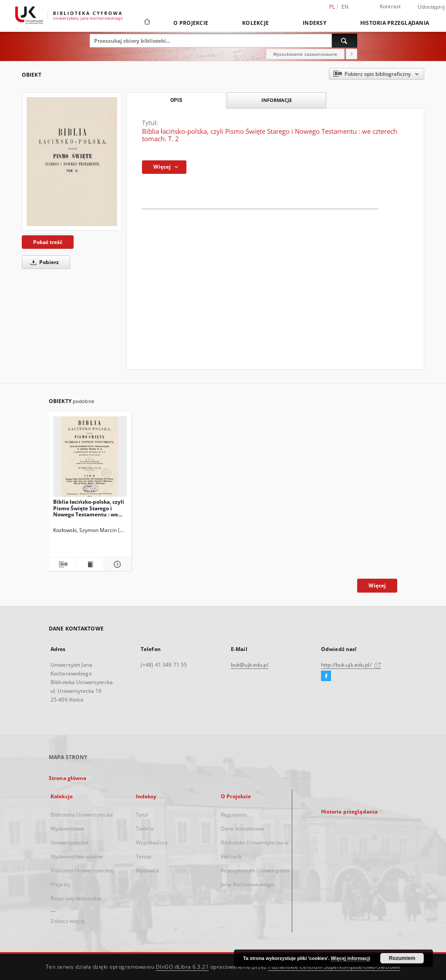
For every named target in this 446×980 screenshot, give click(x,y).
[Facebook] (326, 676)
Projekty (61, 884)
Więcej (377, 585)
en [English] (345, 7)
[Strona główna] (147, 23)
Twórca (145, 829)
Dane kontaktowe (242, 829)
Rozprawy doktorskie (76, 898)
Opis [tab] (176, 100)
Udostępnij (431, 7)
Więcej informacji (351, 958)
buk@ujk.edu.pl (250, 665)
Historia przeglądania (395, 23)
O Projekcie (191, 23)
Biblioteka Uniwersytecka (82, 815)
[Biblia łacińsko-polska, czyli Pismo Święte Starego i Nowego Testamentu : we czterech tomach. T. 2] (72, 162)
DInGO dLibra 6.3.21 (182, 967)
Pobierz (43, 262)
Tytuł (142, 815)
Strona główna (68, 778)
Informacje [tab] (277, 100)
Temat (144, 856)
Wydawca (148, 870)
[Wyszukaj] (345, 41)
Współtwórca (152, 843)
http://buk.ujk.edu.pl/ (351, 665)
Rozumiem (402, 958)
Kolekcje (255, 23)
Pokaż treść (48, 242)
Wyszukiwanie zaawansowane (305, 54)
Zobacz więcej (68, 921)
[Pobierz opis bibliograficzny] (62, 564)
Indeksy (314, 23)
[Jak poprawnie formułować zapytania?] (351, 54)
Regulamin (234, 815)
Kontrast (390, 6)
